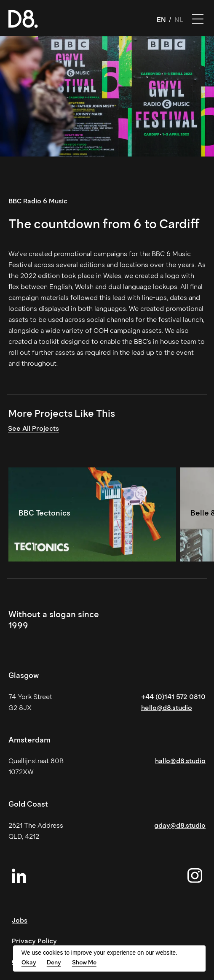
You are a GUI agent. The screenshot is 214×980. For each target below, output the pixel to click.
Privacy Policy (34, 941)
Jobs (20, 920)
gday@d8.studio (180, 825)
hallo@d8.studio (180, 761)
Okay (29, 962)
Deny (54, 962)
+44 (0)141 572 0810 (173, 697)
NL (179, 20)
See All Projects (33, 428)
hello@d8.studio (167, 708)
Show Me (84, 962)
